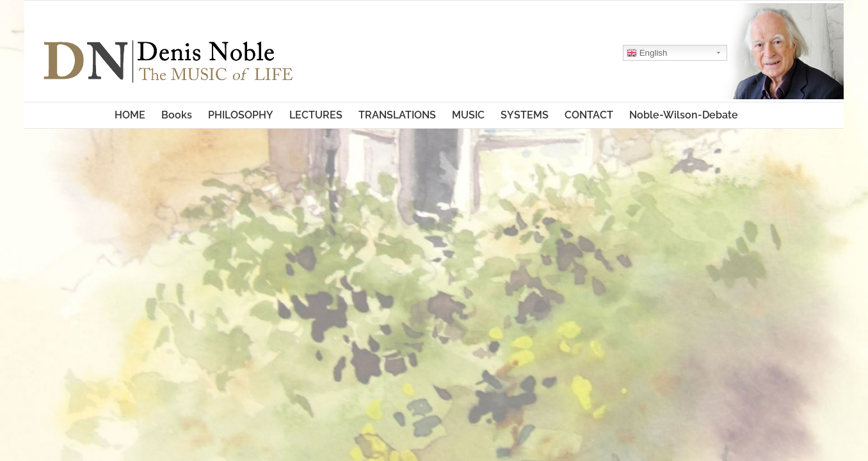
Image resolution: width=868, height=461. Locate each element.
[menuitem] (90, 115)
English (621, 53)
